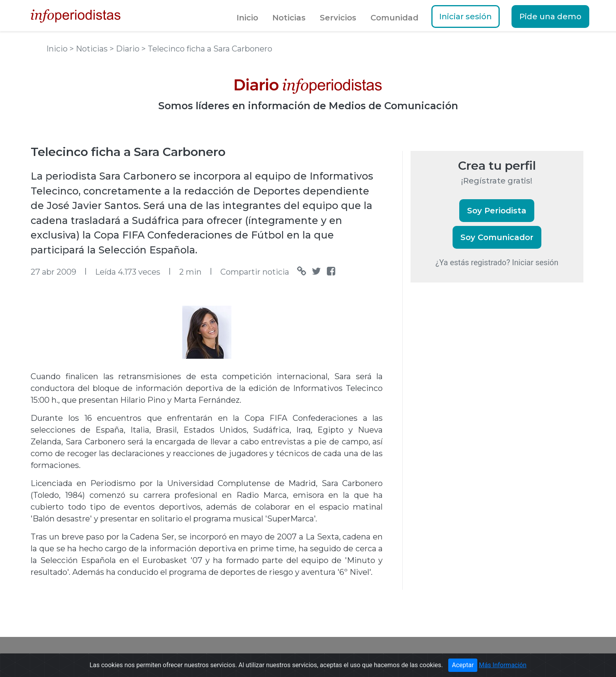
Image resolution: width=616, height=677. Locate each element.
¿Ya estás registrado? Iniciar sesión (497, 262)
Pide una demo (550, 17)
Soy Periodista (497, 211)
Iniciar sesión (466, 17)
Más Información (503, 665)
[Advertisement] (469, 424)
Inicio (247, 18)
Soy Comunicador (497, 237)
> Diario (126, 49)
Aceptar (463, 665)
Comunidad (394, 18)
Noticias (289, 18)
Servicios (338, 18)
